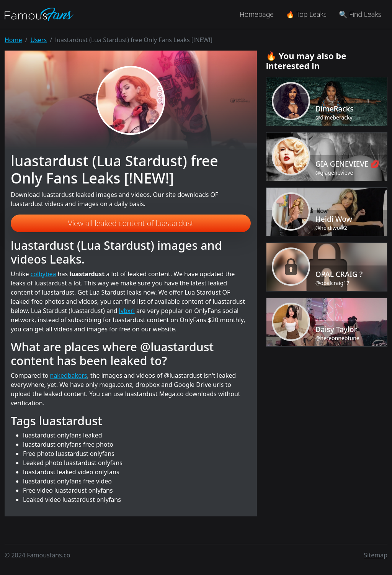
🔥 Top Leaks (306, 14)
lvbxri (127, 311)
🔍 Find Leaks (360, 14)
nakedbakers (69, 375)
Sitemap (376, 555)
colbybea (43, 274)
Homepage (257, 14)
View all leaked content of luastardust (131, 223)
